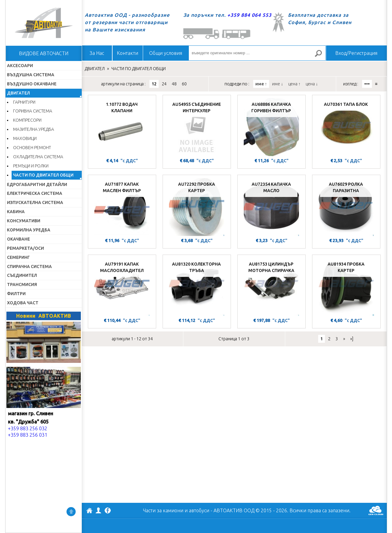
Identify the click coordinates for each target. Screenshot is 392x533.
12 (154, 84)
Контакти (128, 53)
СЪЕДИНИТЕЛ (22, 275)
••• (367, 84)
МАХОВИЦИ (25, 138)
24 (164, 84)
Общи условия (166, 53)
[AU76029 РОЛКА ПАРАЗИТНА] (346, 207)
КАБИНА (16, 212)
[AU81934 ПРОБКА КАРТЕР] (346, 287)
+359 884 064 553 (249, 15)
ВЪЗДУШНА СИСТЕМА (31, 75)
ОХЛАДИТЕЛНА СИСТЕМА (38, 157)
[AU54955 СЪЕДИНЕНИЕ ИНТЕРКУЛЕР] (197, 127)
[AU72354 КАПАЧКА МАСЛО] (272, 207)
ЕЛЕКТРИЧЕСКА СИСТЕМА (35, 193)
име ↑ (261, 84)
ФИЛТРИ (16, 294)
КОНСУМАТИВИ (24, 221)
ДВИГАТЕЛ (18, 93)
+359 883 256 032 (28, 428)
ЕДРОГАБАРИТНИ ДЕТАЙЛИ (37, 184)
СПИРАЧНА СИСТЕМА (29, 266)
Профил (99, 510)
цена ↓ (312, 84)
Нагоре (71, 512)
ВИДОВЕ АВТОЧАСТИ (44, 53)
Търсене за (321, 56)
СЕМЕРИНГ (18, 257)
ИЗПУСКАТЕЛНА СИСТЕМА (35, 202)
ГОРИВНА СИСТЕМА (33, 111)
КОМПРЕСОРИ (27, 120)
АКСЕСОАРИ (20, 66)
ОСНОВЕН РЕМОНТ (32, 148)
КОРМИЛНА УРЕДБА (29, 230)
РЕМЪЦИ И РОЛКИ (31, 166)
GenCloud (376, 510)
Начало (44, 23)
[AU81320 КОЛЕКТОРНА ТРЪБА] (197, 287)
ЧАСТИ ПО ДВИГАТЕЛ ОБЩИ (43, 175)
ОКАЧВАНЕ (18, 239)
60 (184, 84)
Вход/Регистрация (356, 53)
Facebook (108, 511)
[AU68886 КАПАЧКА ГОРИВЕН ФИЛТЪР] (272, 127)
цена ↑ (294, 84)
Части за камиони (163, 510)
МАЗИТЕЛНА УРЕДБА (34, 129)
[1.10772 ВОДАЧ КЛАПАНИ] (122, 127)
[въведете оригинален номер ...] (257, 53)
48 (174, 84)
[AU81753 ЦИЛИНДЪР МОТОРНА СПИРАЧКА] (272, 287)
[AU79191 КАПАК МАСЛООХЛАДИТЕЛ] (122, 287)
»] (352, 339)
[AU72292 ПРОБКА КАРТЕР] (197, 207)
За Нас (97, 53)
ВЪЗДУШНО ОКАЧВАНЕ (32, 84)
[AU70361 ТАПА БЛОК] (346, 127)
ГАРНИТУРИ (24, 102)
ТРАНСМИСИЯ (22, 284)
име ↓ (278, 84)
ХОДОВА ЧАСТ (23, 303)
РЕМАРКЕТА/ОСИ (25, 248)
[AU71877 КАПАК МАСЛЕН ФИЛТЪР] (122, 207)
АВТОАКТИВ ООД (89, 511)
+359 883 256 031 (28, 435)
